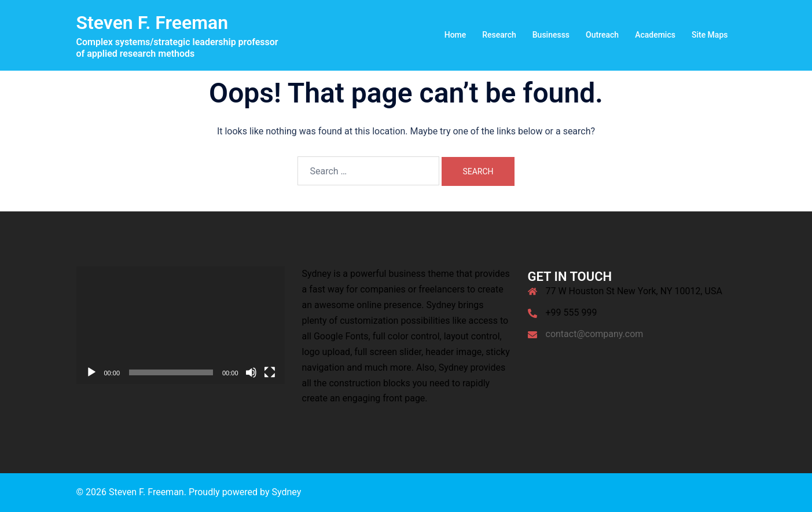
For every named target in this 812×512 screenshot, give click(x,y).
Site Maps (710, 35)
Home (455, 35)
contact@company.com (595, 334)
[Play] (91, 372)
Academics (655, 35)
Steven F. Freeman (153, 23)
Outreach (602, 35)
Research (499, 35)
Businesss (551, 35)
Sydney (286, 492)
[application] (181, 325)
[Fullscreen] (270, 372)
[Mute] (251, 372)
